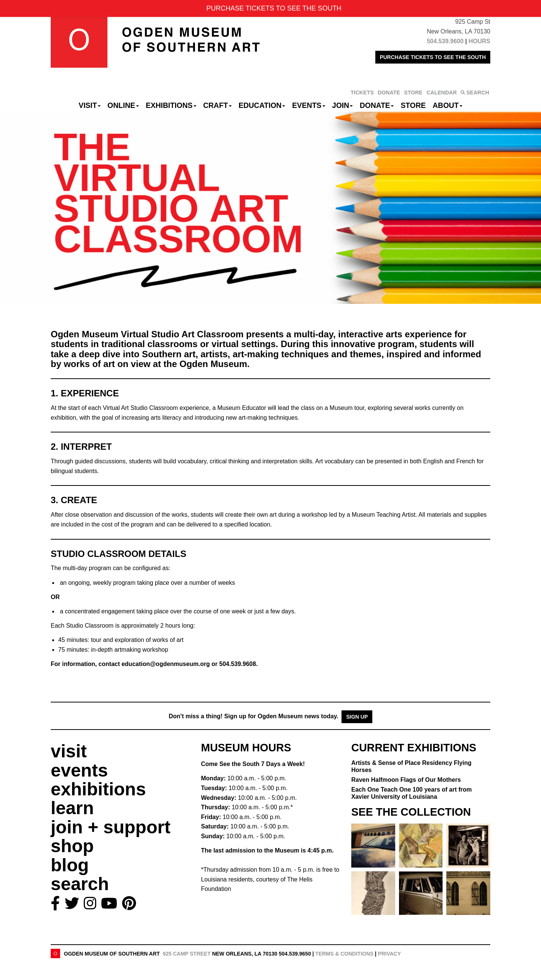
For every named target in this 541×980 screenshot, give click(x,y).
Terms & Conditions (344, 954)
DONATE (389, 93)
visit (69, 751)
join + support (111, 827)
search (80, 884)
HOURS (479, 41)
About (448, 105)
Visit (90, 105)
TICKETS (362, 93)
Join (343, 105)
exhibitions (98, 789)
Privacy (389, 954)
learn (72, 808)
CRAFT (218, 105)
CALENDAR (442, 93)
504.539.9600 (445, 41)
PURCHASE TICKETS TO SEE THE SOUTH (433, 57)
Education (262, 105)
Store (413, 105)
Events (309, 105)
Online (123, 105)
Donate (377, 105)
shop (72, 846)
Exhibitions (171, 105)
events (79, 770)
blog (70, 865)
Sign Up (357, 717)
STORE (413, 93)
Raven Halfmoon (406, 780)
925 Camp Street (187, 954)
